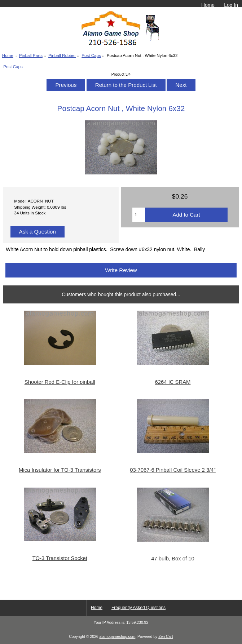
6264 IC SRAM (173, 382)
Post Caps (91, 55)
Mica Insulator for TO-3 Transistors (60, 470)
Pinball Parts (31, 55)
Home (208, 5)
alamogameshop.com (118, 637)
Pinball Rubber (62, 55)
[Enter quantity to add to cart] (139, 215)
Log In (231, 5)
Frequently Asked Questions (138, 608)
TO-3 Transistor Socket (60, 558)
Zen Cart (166, 637)
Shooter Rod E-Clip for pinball (60, 382)
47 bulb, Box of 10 (173, 559)
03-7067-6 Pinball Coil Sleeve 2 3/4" (173, 470)
